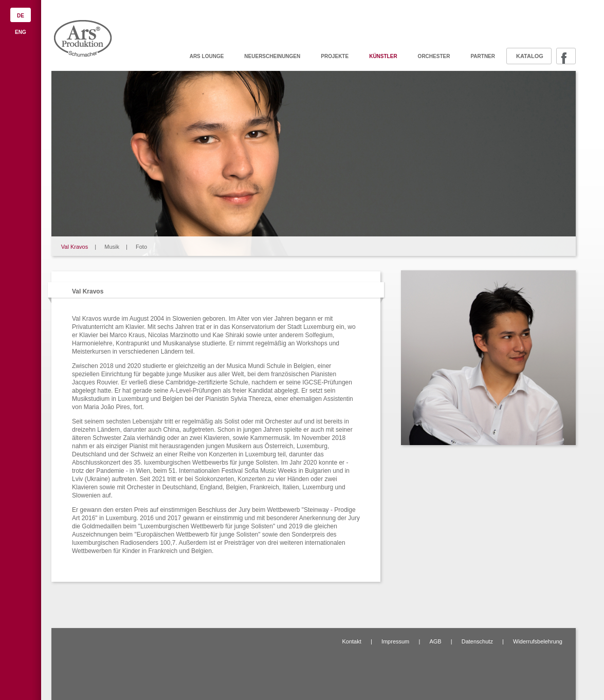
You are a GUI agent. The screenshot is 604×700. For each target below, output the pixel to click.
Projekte (335, 56)
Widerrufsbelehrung (538, 641)
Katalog (530, 56)
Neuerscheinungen (272, 56)
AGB (435, 641)
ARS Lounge (207, 56)
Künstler (383, 56)
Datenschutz (477, 641)
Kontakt (351, 641)
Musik (112, 247)
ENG (21, 32)
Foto (141, 247)
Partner (483, 56)
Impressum (395, 641)
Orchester (434, 56)
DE (21, 16)
